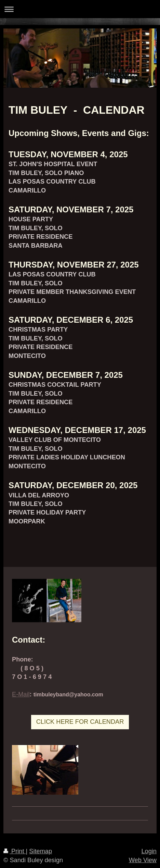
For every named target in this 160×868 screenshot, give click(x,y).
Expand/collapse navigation (80, 9)
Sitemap (41, 851)
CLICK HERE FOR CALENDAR (80, 722)
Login (149, 851)
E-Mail (21, 694)
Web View (143, 860)
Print (15, 851)
